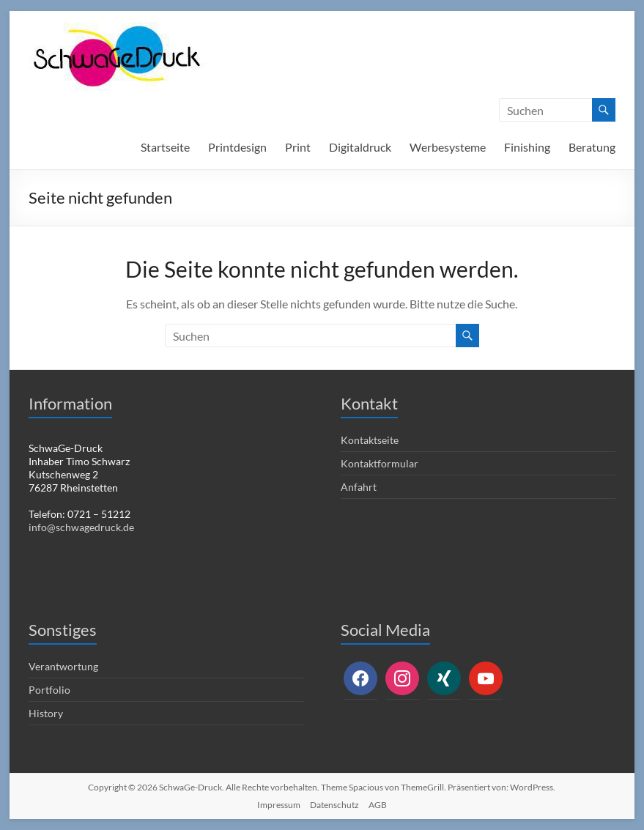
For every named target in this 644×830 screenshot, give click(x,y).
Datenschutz (334, 805)
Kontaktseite (370, 440)
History (46, 713)
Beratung (592, 147)
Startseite (165, 147)
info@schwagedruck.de (81, 527)
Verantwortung (63, 666)
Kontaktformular (380, 463)
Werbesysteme (448, 147)
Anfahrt (359, 487)
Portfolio (49, 690)
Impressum (279, 805)
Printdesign (237, 147)
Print (298, 147)
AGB (378, 805)
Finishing (527, 147)
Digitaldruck (360, 147)
